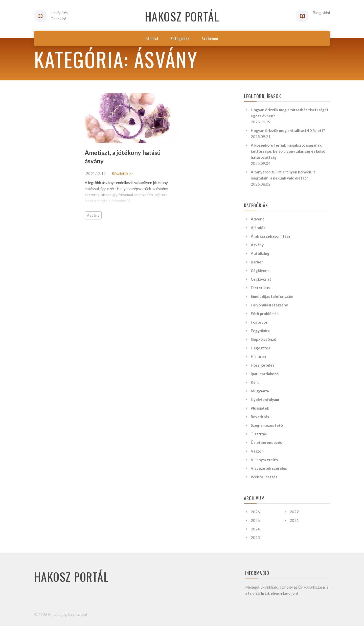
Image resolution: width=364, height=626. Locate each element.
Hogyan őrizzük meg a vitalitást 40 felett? (288, 130)
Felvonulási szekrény (269, 305)
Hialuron (258, 356)
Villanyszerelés (264, 460)
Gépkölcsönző (264, 339)
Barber (257, 262)
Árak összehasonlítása (270, 236)
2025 (255, 520)
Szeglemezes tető (267, 425)
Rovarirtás (260, 417)
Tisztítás (259, 434)
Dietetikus (260, 288)
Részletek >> (123, 173)
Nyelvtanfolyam (265, 399)
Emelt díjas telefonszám (272, 296)
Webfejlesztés (264, 477)
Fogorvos (259, 322)
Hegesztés (260, 348)
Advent (257, 219)
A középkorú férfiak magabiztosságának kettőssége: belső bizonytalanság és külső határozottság (288, 151)
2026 (255, 512)
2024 (255, 529)
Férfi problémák (265, 314)
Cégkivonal (261, 271)
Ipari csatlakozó (265, 374)
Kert (255, 382)
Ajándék (258, 228)
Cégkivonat (261, 279)
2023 (255, 538)
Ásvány (93, 215)
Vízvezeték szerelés (269, 468)
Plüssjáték (260, 408)
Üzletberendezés (266, 442)
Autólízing (260, 253)
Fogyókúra (260, 331)
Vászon (257, 451)
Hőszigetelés (263, 365)
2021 (294, 520)
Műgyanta (260, 391)
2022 (294, 512)
